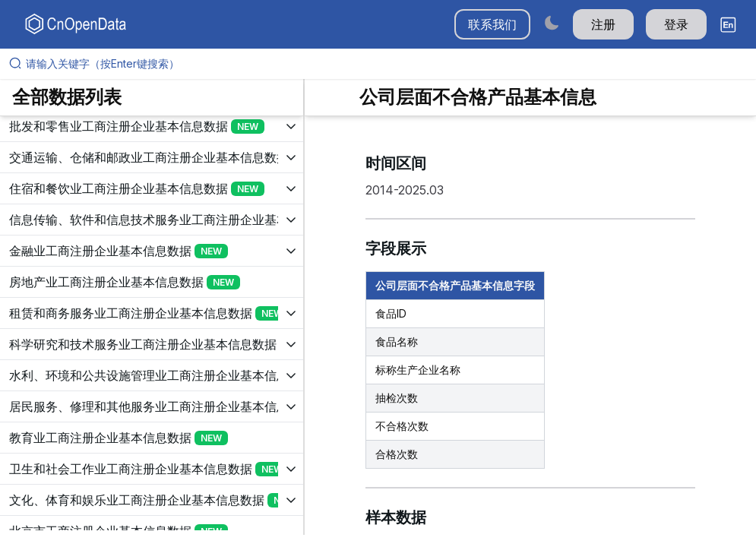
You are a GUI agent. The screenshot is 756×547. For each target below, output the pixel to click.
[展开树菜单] (152, 126)
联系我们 (492, 24)
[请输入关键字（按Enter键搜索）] (384, 64)
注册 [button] (603, 24)
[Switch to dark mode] (552, 22)
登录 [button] (676, 24)
